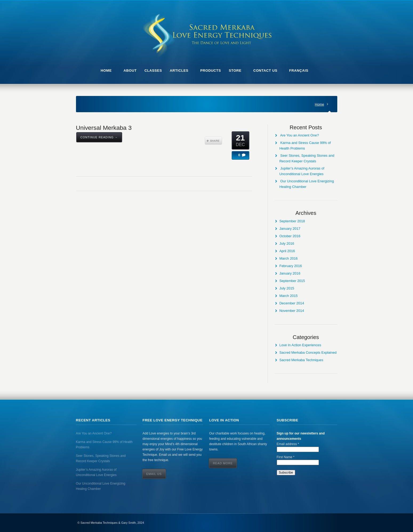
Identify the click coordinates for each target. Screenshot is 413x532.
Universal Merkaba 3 (104, 128)
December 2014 (292, 303)
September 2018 (292, 221)
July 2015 (287, 288)
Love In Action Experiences (300, 345)
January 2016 (290, 273)
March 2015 (289, 296)
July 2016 (287, 243)
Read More (223, 463)
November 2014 (292, 311)
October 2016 (290, 236)
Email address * (288, 444)
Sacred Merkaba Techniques (301, 360)
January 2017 (290, 229)
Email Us (154, 474)
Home (320, 104)
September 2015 (292, 281)
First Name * (286, 457)
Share (213, 141)
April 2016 (287, 251)
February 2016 (291, 266)
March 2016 (289, 258)
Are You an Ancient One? (300, 135)
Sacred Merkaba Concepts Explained (308, 352)
